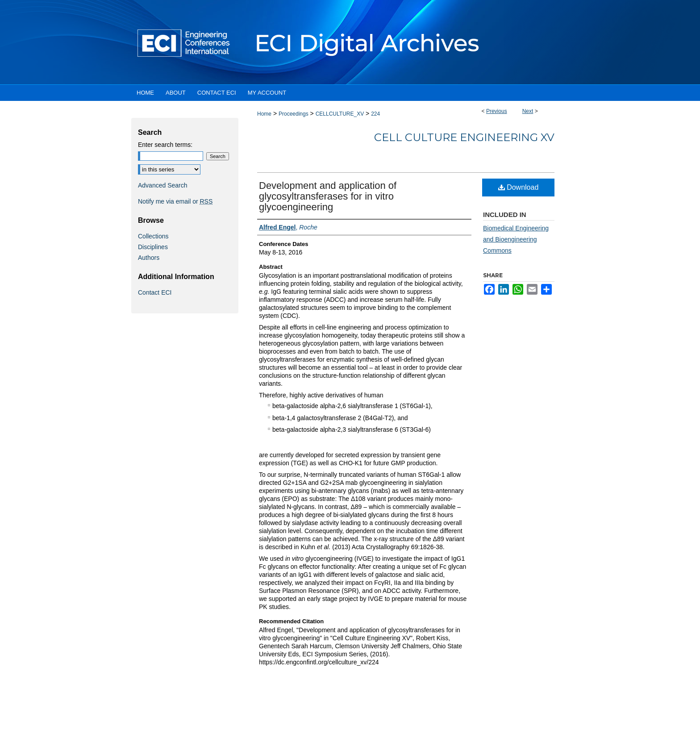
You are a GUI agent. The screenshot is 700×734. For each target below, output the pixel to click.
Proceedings (294, 114)
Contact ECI (155, 292)
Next (528, 111)
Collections (153, 236)
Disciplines (153, 247)
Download (519, 187)
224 (375, 114)
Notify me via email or (175, 201)
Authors (149, 258)
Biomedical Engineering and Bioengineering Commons (516, 239)
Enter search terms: (165, 145)
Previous (497, 111)
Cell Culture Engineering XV (464, 137)
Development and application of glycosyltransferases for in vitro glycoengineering (328, 196)
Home (264, 114)
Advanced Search (163, 185)
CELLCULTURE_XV (340, 114)
